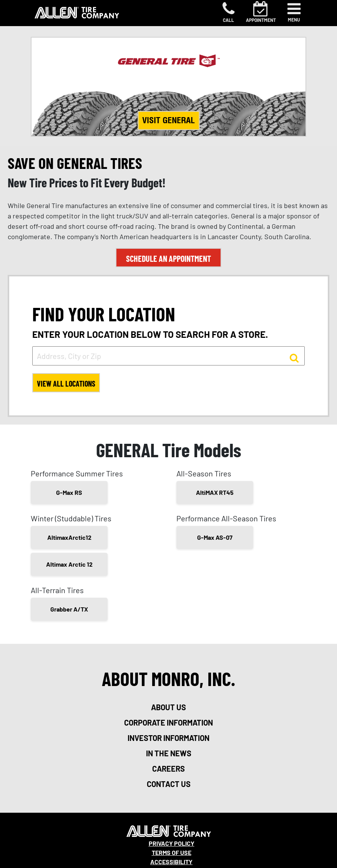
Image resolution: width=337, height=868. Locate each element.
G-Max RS (69, 492)
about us (168, 707)
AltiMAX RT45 (215, 492)
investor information (168, 738)
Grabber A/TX (69, 609)
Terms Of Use (172, 852)
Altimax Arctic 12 (69, 564)
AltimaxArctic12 (69, 537)
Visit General (168, 120)
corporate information (168, 723)
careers (168, 769)
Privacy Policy (172, 843)
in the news (169, 753)
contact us (169, 784)
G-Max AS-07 (215, 537)
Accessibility (171, 862)
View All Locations (66, 384)
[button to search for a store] (294, 357)
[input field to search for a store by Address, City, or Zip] (168, 356)
